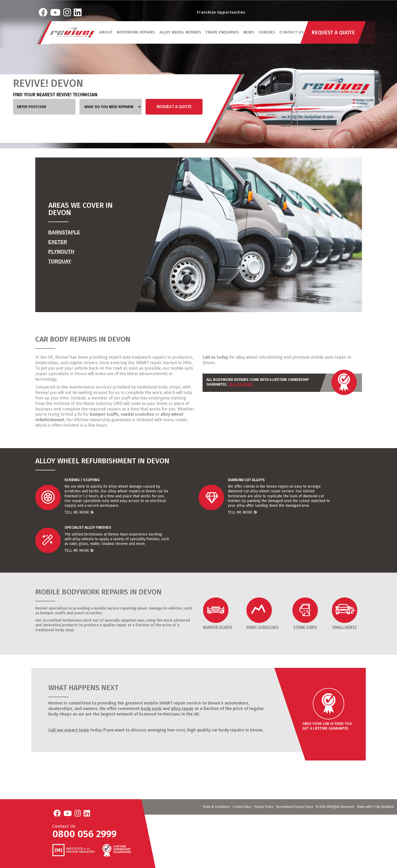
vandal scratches (137, 414)
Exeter (58, 242)
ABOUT (106, 34)
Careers (267, 34)
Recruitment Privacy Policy (295, 807)
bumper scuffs (104, 414)
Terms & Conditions (216, 807)
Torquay (60, 261)
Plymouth (61, 252)
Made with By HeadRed (376, 807)
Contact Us (292, 34)
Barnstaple (64, 232)
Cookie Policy (242, 807)
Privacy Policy (264, 807)
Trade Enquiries (222, 34)
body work (151, 709)
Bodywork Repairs (136, 34)
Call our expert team (69, 730)
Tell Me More (241, 384)
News (249, 34)
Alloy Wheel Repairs (181, 34)
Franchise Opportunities (221, 13)
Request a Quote (174, 107)
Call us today (215, 357)
